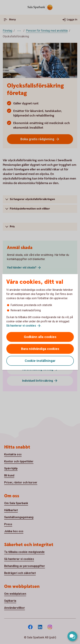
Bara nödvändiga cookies (40, 349)
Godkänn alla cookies (40, 337)
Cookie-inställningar (40, 361)
